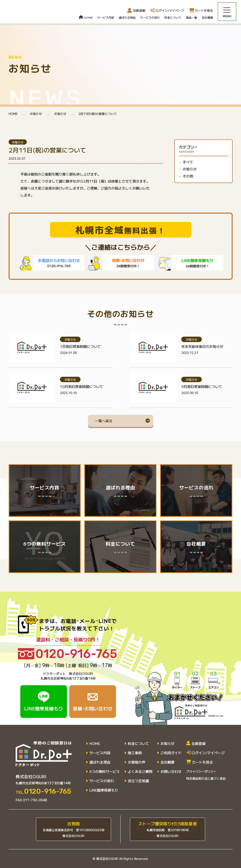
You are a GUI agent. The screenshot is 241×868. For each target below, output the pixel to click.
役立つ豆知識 (138, 781)
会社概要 (207, 17)
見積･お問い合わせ (93, 701)
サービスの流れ (150, 17)
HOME (86, 17)
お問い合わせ (171, 771)
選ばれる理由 (127, 17)
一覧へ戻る (104, 421)
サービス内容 (106, 17)
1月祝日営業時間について (80, 346)
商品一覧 (192, 17)
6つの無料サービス (105, 771)
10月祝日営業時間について (82, 386)
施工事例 (135, 753)
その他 (188, 176)
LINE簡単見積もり (44, 701)
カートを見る (200, 762)
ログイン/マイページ (205, 753)
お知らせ (36, 114)
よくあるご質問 (140, 771)
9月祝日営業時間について (202, 386)
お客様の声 (137, 762)
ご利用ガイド (171, 753)
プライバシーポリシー (201, 771)
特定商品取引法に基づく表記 (206, 778)
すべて (188, 162)
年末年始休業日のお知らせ (202, 346)
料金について (173, 17)
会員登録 (136, 10)
